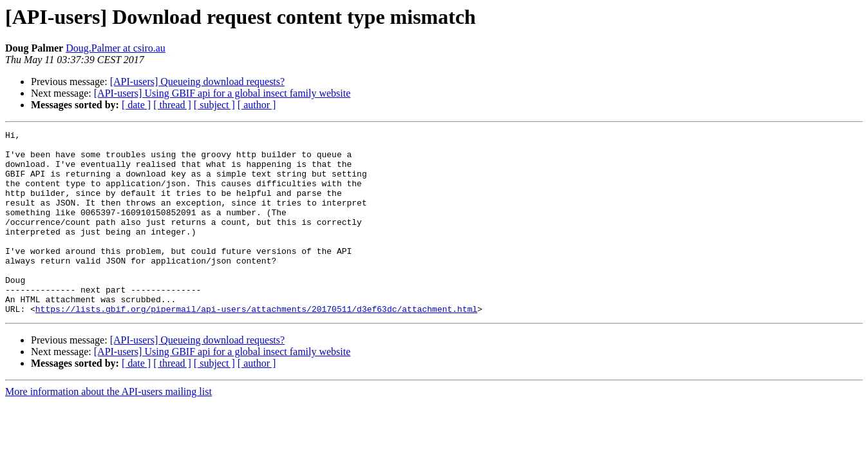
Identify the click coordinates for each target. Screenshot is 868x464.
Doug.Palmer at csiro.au (116, 48)
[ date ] (136, 105)
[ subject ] (214, 105)
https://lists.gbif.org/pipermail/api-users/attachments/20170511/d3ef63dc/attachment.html (256, 345)
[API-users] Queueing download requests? (197, 82)
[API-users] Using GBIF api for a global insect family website (222, 93)
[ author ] (257, 105)
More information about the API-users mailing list (108, 428)
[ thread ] (172, 105)
